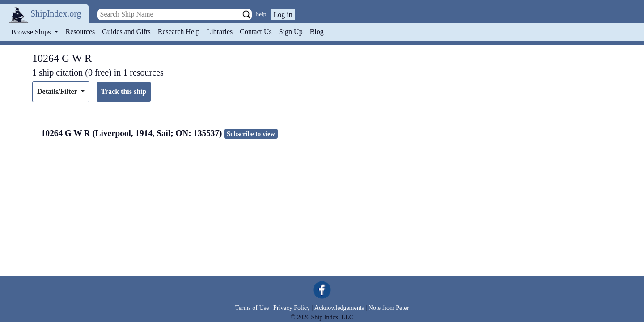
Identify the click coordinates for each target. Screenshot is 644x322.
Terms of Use (252, 308)
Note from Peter (389, 308)
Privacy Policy (292, 308)
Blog (317, 32)
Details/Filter (58, 91)
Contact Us (256, 32)
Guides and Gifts (126, 32)
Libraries (220, 32)
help (261, 14)
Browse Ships (32, 32)
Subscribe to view (251, 134)
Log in (283, 15)
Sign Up (291, 32)
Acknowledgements (339, 308)
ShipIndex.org (56, 13)
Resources (80, 32)
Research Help (179, 32)
